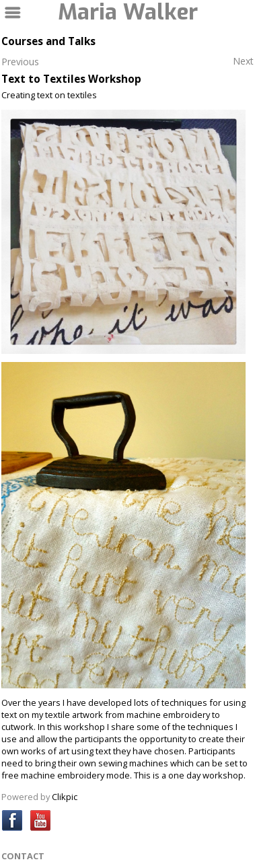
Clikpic (65, 797)
